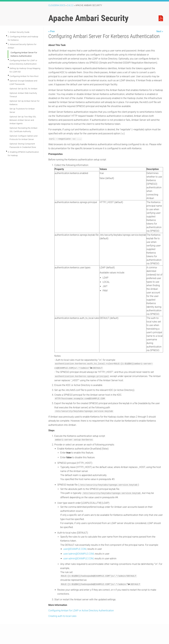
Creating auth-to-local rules (62, 616)
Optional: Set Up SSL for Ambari (23, 89)
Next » (160, 31)
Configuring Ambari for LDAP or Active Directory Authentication (81, 611)
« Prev (52, 31)
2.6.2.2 (70, 5)
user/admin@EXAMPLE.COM (79, 554)
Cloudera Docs (57, 5)
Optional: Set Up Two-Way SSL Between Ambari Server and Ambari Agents (23, 120)
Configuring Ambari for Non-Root (24, 76)
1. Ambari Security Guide (19, 32)
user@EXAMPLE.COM (75, 549)
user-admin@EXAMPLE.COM (78, 559)
